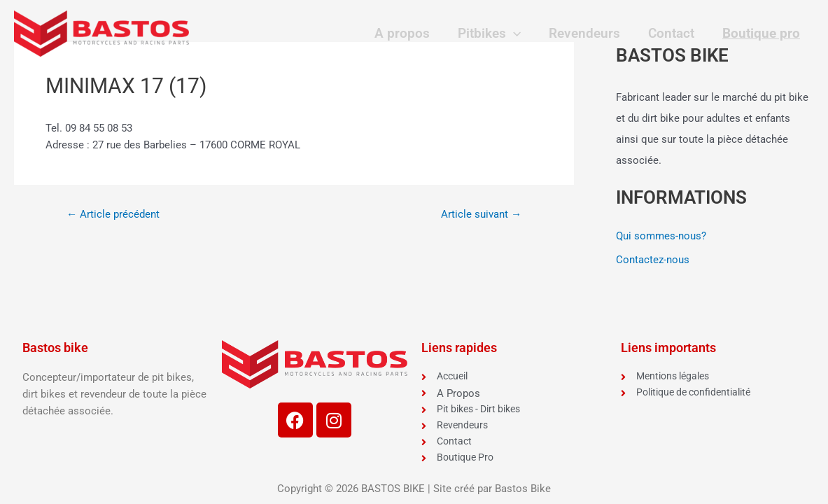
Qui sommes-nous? (661, 236)
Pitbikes (494, 34)
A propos (409, 33)
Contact (673, 33)
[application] (518, 34)
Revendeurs (589, 33)
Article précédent (115, 214)
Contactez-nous (653, 260)
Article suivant (479, 214)
